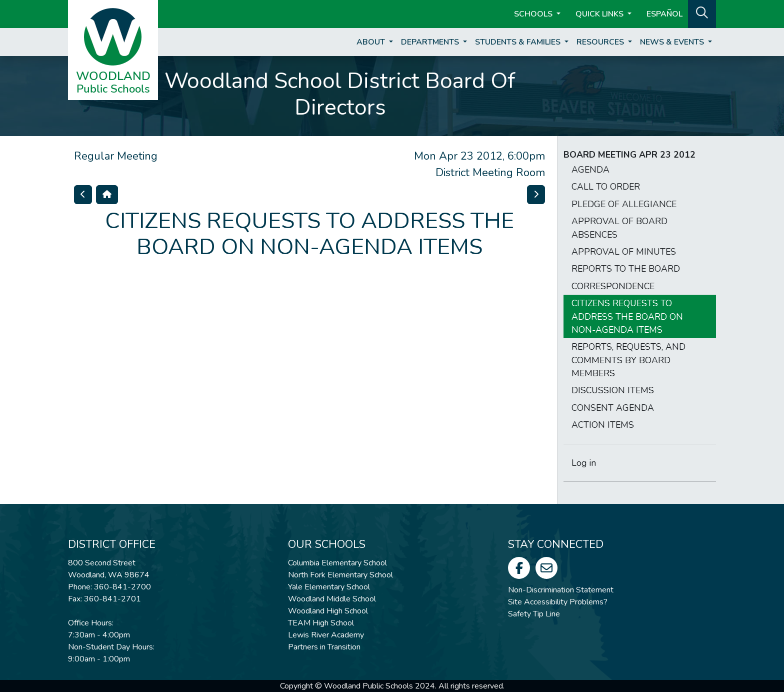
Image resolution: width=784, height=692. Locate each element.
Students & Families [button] (519, 42)
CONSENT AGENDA (613, 408)
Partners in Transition (324, 647)
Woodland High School (328, 611)
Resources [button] (601, 42)
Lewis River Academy (326, 635)
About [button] (372, 42)
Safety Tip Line (534, 614)
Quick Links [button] (600, 14)
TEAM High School (321, 623)
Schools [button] (534, 14)
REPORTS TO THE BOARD (626, 269)
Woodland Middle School (332, 599)
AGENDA (590, 170)
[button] (702, 13)
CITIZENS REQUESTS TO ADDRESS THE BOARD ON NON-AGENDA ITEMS (627, 316)
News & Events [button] (673, 42)
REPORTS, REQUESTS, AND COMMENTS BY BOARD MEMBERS (628, 360)
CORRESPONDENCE (613, 286)
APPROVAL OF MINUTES (624, 252)
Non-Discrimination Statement (561, 590)
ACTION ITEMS (603, 425)
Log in (584, 463)
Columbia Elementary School (337, 563)
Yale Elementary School (329, 587)
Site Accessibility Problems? (558, 602)
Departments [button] (431, 42)
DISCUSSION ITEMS (613, 390)
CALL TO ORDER (606, 187)
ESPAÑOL (664, 14)
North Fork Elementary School (340, 575)
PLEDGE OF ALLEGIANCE (624, 204)
